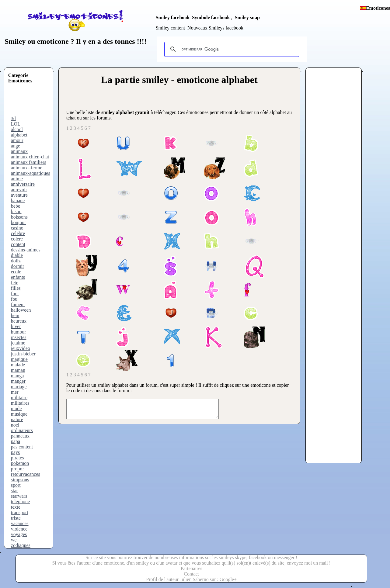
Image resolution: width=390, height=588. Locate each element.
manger (18, 381)
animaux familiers (29, 162)
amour (17, 140)
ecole (16, 272)
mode (16, 408)
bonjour (19, 222)
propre (17, 469)
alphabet (19, 135)
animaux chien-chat (30, 157)
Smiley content (170, 28)
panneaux (20, 436)
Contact (191, 574)
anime (17, 179)
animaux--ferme (27, 168)
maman (18, 370)
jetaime (18, 343)
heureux (19, 321)
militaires (20, 403)
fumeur (18, 304)
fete (15, 283)
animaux (19, 151)
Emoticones (378, 8)
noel (15, 425)
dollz (16, 261)
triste (16, 518)
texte (16, 507)
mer (15, 392)
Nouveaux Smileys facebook (215, 28)
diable (17, 255)
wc (14, 540)
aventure (19, 195)
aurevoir (19, 190)
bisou (16, 211)
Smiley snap (247, 17)
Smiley (15, 41)
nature (17, 419)
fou (14, 299)
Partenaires (192, 568)
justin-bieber (23, 354)
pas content (22, 447)
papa (16, 441)
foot (15, 294)
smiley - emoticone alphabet (200, 80)
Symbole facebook (211, 17)
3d (13, 118)
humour (19, 332)
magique (19, 359)
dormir (18, 266)
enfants (18, 277)
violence (19, 529)
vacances (20, 523)
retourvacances (26, 474)
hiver (16, 326)
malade (18, 365)
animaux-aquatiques (31, 173)
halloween (21, 310)
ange (16, 146)
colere (17, 239)
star (14, 491)
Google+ (228, 579)
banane (18, 201)
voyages (19, 534)
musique (19, 414)
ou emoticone (47, 41)
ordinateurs (22, 430)
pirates (17, 458)
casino (17, 228)
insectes (19, 337)
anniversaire (23, 184)
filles (16, 288)
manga (17, 376)
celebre (18, 233)
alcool (17, 129)
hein (15, 315)
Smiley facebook (173, 17)
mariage (19, 387)
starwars (19, 496)
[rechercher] (231, 49)
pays (15, 452)
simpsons (20, 480)
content (18, 244)
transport (20, 512)
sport (16, 485)
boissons (19, 217)
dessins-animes (26, 250)
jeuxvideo (21, 348)
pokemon (20, 463)
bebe (16, 206)
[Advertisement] (33, 102)
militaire (19, 398)
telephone (20, 502)
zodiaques (21, 545)
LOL (16, 124)
